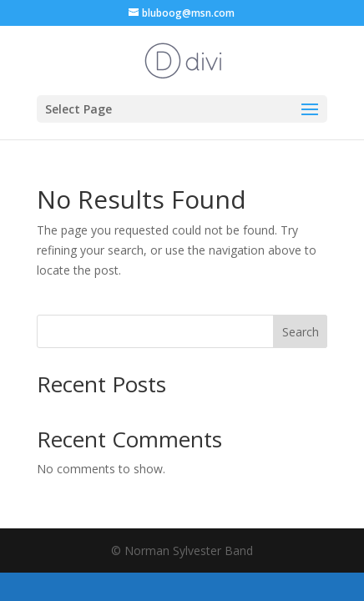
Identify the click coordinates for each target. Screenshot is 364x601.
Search (301, 332)
